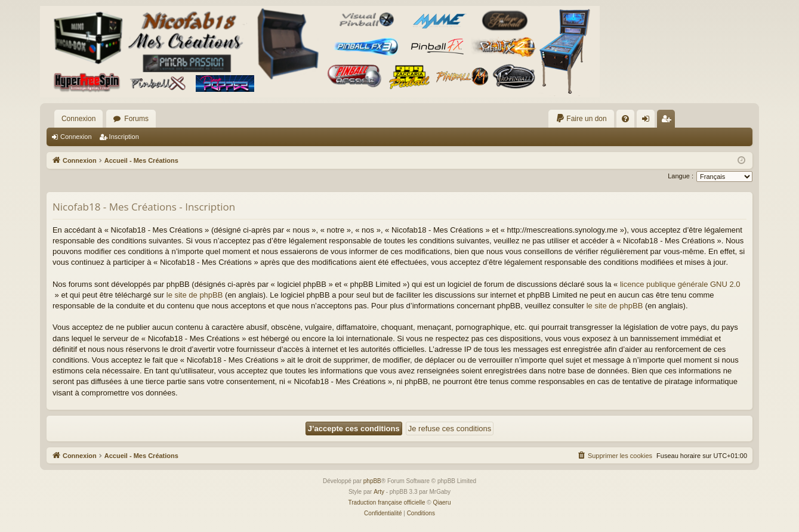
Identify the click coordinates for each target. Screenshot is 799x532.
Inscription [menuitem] (668, 121)
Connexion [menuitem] (648, 121)
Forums (136, 119)
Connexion (78, 119)
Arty (379, 492)
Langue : (681, 176)
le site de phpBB (195, 295)
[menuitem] (581, 119)
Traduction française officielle (387, 502)
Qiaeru (442, 502)
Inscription (124, 137)
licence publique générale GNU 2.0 (680, 284)
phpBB (372, 481)
